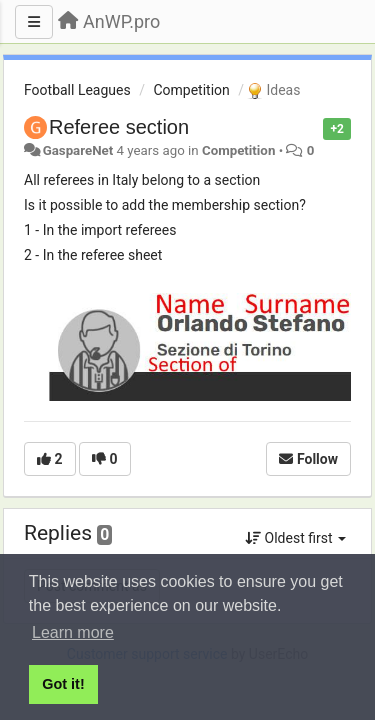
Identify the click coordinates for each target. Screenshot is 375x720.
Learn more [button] (73, 632)
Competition (191, 90)
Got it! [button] (63, 684)
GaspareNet (78, 150)
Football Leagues (77, 90)
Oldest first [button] (295, 538)
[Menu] (34, 22)
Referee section (119, 127)
